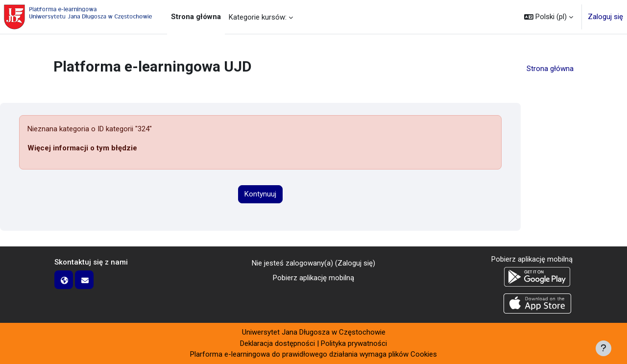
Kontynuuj (260, 194)
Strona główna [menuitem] (196, 17)
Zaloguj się (605, 17)
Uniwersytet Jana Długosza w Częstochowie (314, 332)
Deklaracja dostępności (277, 343)
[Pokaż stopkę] (603, 348)
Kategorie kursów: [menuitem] (258, 17)
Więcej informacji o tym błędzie (82, 148)
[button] (549, 17)
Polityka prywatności (354, 343)
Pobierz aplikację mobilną (313, 278)
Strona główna (550, 69)
